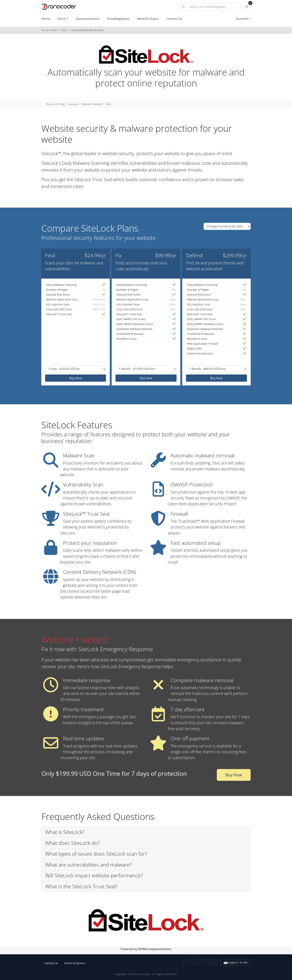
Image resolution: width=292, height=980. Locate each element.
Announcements (88, 19)
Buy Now (76, 378)
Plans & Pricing (55, 104)
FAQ (109, 104)
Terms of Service (74, 963)
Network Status (148, 19)
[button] (146, 832)
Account (242, 19)
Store (62, 19)
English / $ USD (236, 963)
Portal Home (49, 30)
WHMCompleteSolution (155, 949)
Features (73, 104)
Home (46, 19)
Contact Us (174, 19)
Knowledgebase (118, 19)
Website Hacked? (92, 104)
